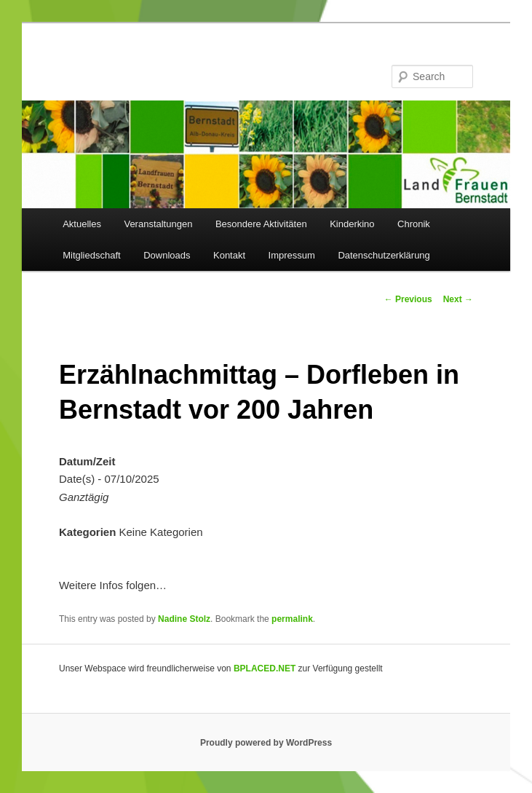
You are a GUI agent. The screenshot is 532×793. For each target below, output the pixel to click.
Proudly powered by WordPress (266, 743)
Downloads (167, 255)
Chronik (414, 224)
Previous (408, 299)
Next (458, 299)
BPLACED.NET (265, 668)
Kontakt (229, 255)
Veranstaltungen (158, 224)
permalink (292, 619)
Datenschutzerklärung (384, 255)
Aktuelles (82, 224)
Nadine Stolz (184, 619)
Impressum (292, 255)
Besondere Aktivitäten (261, 224)
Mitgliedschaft (91, 255)
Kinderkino (352, 224)
